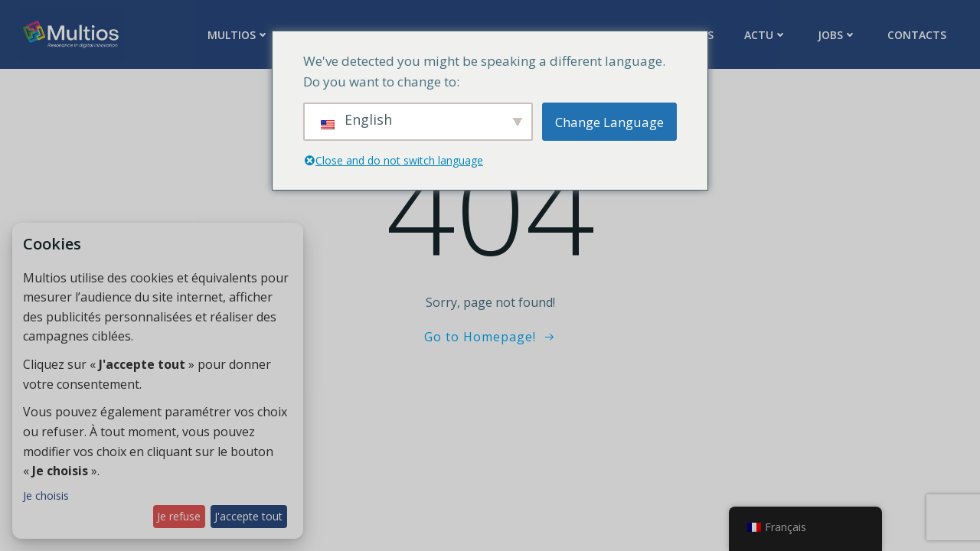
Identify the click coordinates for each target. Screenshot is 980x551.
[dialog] (158, 381)
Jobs (837, 35)
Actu (766, 35)
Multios (238, 35)
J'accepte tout (248, 516)
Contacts (917, 35)
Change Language (609, 122)
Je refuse (179, 516)
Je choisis (46, 496)
